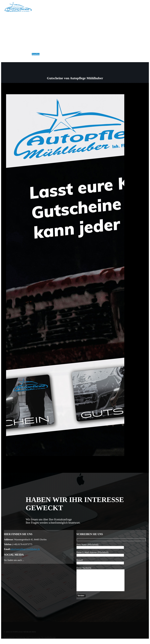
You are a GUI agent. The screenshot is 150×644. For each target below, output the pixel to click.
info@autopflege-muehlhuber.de (25, 549)
